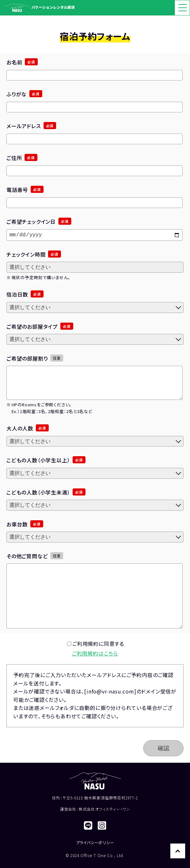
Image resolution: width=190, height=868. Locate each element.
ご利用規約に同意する (96, 644)
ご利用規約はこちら (95, 653)
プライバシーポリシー (95, 842)
